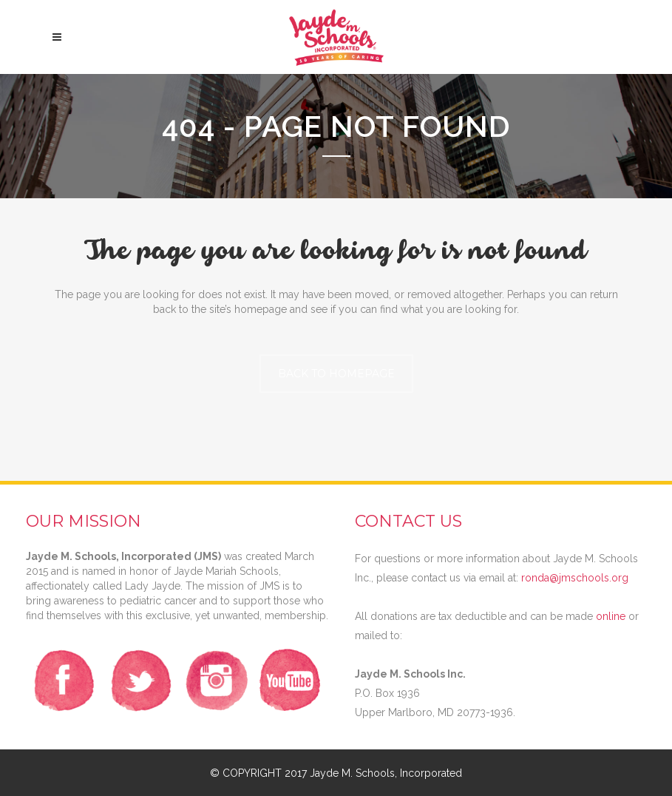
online (611, 616)
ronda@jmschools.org (575, 578)
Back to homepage (336, 374)
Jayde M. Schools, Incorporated (386, 773)
